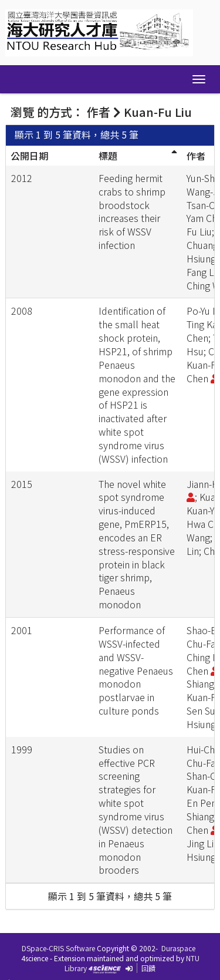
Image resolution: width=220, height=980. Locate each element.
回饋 (148, 968)
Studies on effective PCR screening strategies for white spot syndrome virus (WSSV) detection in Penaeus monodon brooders (136, 810)
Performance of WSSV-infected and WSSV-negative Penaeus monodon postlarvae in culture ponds (136, 670)
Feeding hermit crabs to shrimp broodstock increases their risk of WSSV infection (132, 211)
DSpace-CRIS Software (58, 948)
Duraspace (178, 948)
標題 (108, 156)
